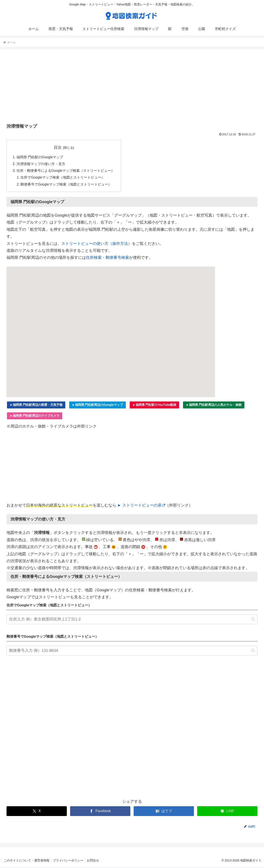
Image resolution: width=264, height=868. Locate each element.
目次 (58, 147)
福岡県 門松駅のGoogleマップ (40, 157)
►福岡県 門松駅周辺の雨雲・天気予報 (36, 406)
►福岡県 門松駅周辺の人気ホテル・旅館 (214, 406)
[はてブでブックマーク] (164, 812)
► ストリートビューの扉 (141, 507)
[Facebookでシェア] (100, 812)
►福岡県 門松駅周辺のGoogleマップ (98, 406)
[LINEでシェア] (227, 812)
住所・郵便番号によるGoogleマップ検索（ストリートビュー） (66, 171)
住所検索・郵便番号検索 (108, 259)
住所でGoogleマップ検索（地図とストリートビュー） (63, 178)
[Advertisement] (132, 88)
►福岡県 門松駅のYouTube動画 (155, 406)
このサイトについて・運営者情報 (27, 862)
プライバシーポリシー (70, 862)
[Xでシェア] (37, 812)
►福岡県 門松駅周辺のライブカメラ (35, 417)
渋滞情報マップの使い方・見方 (41, 164)
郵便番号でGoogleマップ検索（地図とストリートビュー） (67, 186)
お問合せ (96, 862)
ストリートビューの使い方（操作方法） (97, 245)
